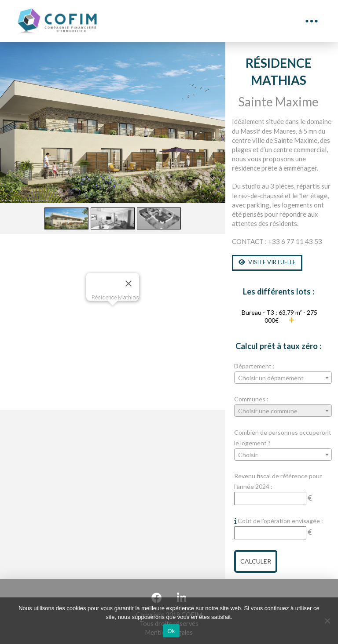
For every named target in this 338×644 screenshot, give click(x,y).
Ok (171, 631)
